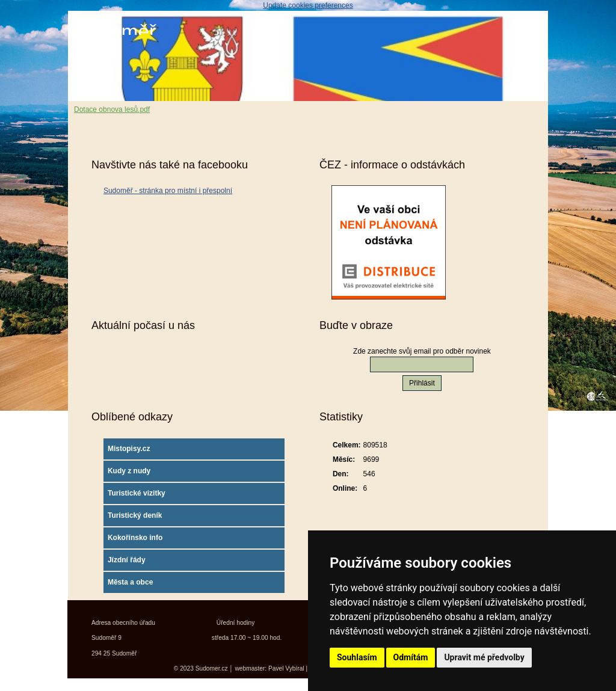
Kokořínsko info (135, 538)
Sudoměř (115, 32)
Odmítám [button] (411, 657)
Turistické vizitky (137, 493)
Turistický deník (135, 515)
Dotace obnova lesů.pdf (112, 109)
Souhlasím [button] (357, 657)
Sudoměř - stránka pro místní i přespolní (168, 191)
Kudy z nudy (129, 471)
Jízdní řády (127, 560)
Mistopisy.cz (129, 449)
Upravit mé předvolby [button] (484, 657)
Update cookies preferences (308, 5)
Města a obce (130, 582)
